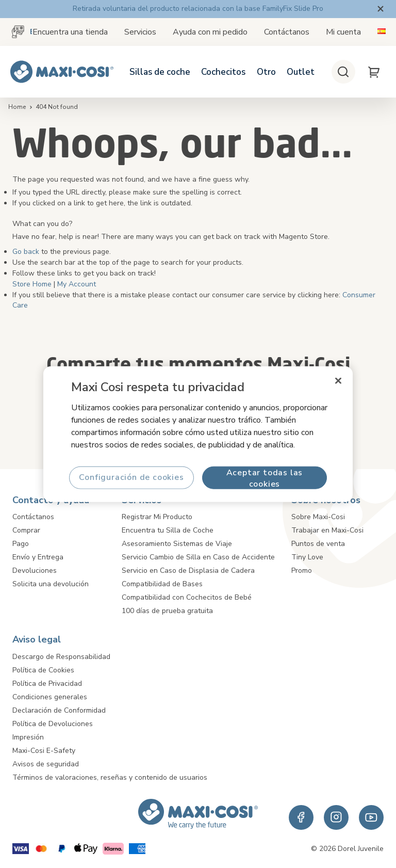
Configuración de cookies (131, 477)
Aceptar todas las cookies (265, 478)
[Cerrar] (338, 381)
